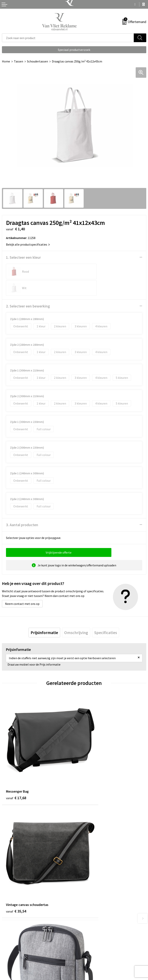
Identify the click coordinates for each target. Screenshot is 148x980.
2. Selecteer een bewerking (28, 290)
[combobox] (68, 38)
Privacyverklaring (87, 955)
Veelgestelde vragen (89, 885)
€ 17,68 (16, 757)
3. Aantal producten (22, 508)
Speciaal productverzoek (74, 50)
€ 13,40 (88, 847)
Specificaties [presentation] (106, 616)
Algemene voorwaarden (92, 943)
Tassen (18, 61)
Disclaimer (83, 961)
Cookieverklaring (87, 949)
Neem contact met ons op (22, 587)
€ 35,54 (88, 757)
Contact (7, 943)
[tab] (44, 616)
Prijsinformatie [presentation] (44, 616)
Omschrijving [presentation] (76, 616)
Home (6, 61)
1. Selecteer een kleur (23, 257)
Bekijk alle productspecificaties (28, 244)
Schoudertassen (37, 61)
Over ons (82, 879)
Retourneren (10, 949)
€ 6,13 (15, 847)
